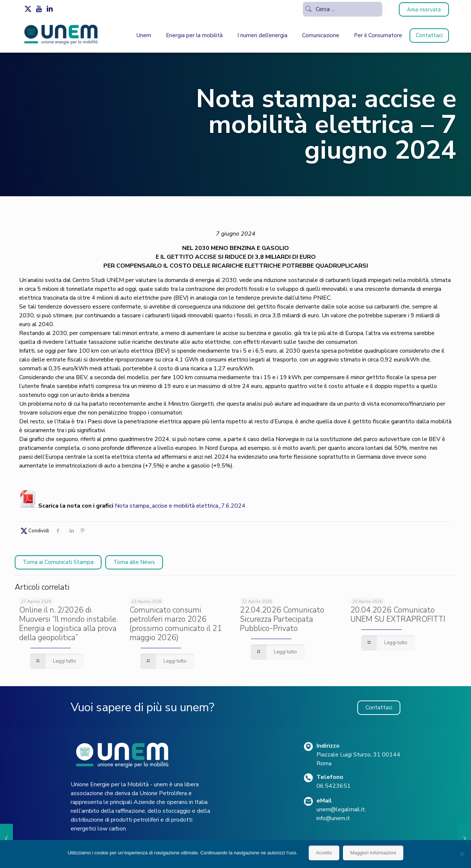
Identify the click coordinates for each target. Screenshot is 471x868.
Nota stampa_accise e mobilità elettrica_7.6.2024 (180, 506)
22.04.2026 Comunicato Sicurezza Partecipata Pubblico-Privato (282, 619)
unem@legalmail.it (341, 809)
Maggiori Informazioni (373, 853)
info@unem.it (333, 818)
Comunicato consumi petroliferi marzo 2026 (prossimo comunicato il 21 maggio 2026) (176, 624)
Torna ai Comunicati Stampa (58, 562)
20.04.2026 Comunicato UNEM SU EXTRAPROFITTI (398, 615)
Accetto (324, 853)
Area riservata (424, 9)
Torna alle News (134, 562)
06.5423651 (334, 786)
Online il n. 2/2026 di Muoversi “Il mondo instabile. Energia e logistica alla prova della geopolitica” (68, 624)
